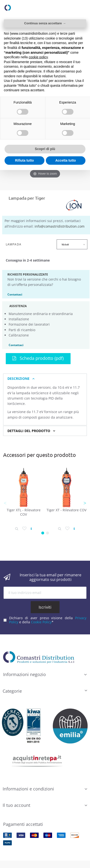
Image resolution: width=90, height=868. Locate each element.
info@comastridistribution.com (60, 226)
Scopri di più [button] (45, 149)
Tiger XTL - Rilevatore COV (24, 512)
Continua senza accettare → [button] (45, 23)
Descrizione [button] (18, 379)
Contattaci (15, 294)
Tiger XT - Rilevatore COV (66, 510)
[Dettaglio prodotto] (17, 529)
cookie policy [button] (38, 57)
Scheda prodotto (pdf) (38, 358)
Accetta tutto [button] (66, 160)
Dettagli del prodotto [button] (29, 431)
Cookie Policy (41, 622)
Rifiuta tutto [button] (24, 160)
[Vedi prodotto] (31, 529)
